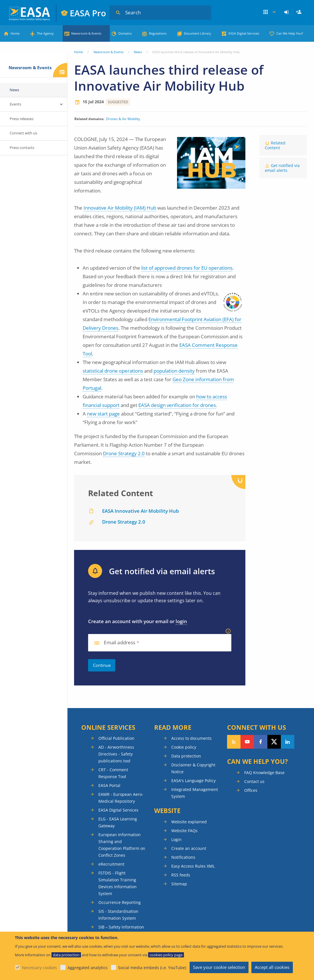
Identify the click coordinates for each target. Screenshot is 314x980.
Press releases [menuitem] (22, 119)
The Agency (45, 33)
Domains (125, 33)
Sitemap (179, 884)
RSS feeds (181, 875)
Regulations (158, 33)
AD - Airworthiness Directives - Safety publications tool (116, 754)
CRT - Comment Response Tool (113, 773)
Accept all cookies (272, 967)
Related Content (275, 145)
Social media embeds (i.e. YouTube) (152, 968)
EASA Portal (109, 785)
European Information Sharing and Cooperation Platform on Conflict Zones (122, 845)
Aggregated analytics (88, 968)
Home (15, 33)
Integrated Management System (195, 793)
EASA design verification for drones (177, 405)
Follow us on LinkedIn (288, 742)
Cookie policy (184, 747)
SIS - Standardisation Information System (118, 915)
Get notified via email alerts (282, 168)
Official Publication (116, 738)
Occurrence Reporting (120, 902)
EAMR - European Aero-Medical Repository (121, 798)
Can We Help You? (290, 33)
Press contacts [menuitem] (22, 148)
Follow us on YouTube (247, 742)
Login (287, 12)
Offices (251, 790)
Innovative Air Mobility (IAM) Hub (120, 208)
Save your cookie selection (219, 967)
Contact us (254, 781)
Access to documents (191, 738)
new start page (103, 414)
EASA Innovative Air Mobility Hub (141, 511)
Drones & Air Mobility (123, 119)
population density (174, 371)
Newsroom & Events (86, 33)
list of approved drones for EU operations (187, 268)
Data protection (186, 756)
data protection (66, 955)
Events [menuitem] (15, 104)
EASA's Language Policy (193, 781)
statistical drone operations (113, 371)
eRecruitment (111, 864)
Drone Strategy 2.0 (124, 453)
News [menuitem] (14, 90)
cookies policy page (166, 955)
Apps (270, 12)
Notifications (183, 857)
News (138, 52)
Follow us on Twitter (274, 742)
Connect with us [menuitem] (23, 133)
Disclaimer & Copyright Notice (193, 768)
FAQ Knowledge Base (264, 773)
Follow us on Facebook (261, 742)
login (181, 621)
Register (299, 12)
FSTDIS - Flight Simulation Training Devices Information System (118, 883)
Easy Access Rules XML (193, 866)
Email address (120, 643)
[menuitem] (287, 12)
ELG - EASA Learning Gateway (118, 822)
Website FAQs (184, 831)
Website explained (189, 822)
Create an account (189, 848)
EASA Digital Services (244, 33)
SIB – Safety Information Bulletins (121, 930)
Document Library (197, 33)
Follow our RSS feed (234, 742)
